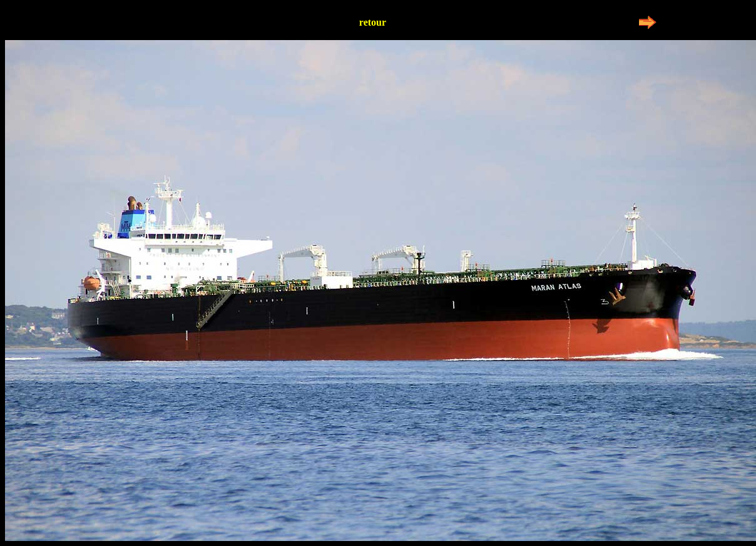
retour (373, 22)
